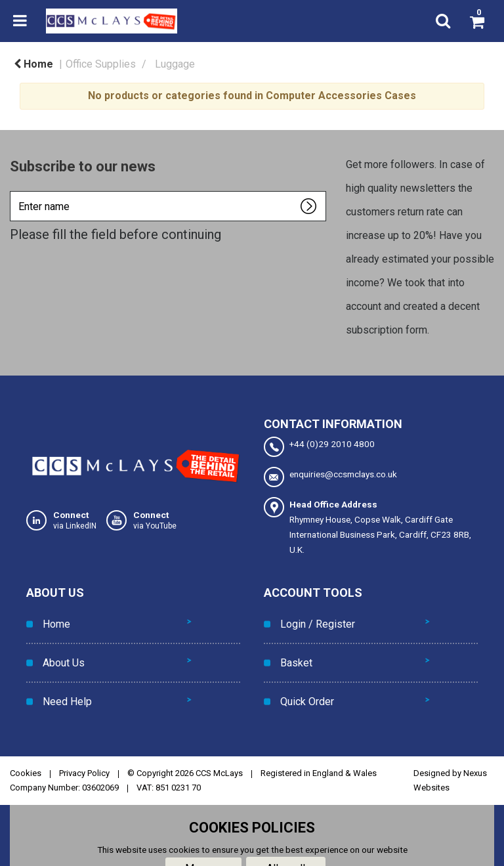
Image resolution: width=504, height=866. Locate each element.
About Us (60, 649)
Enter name (13, 191)
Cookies (26, 746)
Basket (293, 649)
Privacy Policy (84, 746)
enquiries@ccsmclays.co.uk (330, 477)
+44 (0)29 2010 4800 (319, 447)
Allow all (286, 841)
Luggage (175, 64)
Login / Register (314, 619)
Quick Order (304, 679)
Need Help (64, 679)
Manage (203, 841)
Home (33, 64)
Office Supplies (101, 64)
